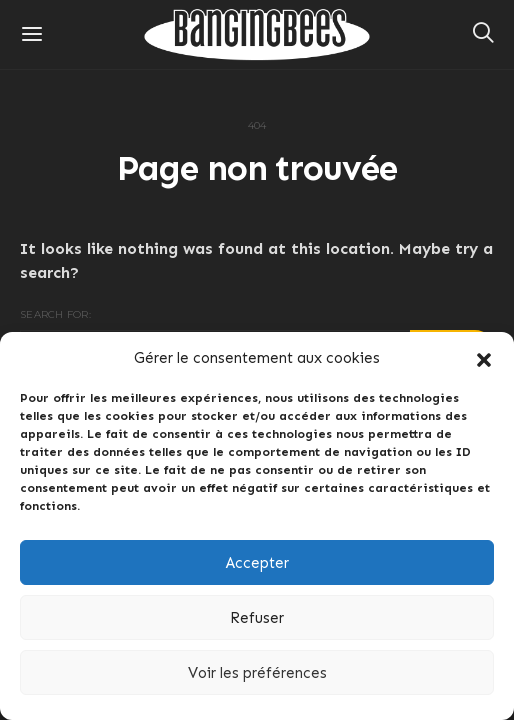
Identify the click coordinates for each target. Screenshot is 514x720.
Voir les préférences (257, 673)
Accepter (257, 563)
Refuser (257, 618)
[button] (484, 358)
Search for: (55, 314)
